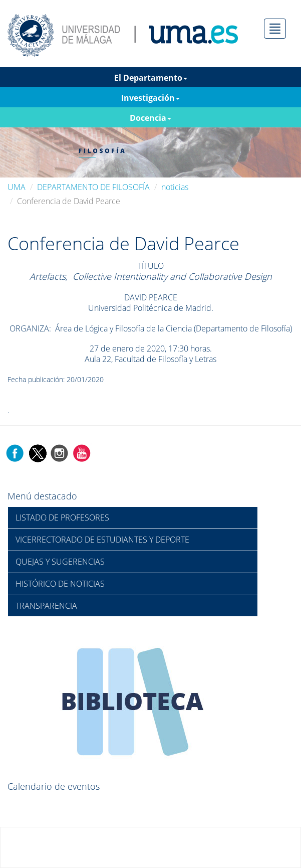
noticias (175, 187)
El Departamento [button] (151, 78)
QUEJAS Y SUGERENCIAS (60, 562)
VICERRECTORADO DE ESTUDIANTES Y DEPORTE (102, 540)
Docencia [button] (150, 118)
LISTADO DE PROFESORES (62, 517)
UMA (17, 187)
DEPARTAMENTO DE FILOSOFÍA (93, 187)
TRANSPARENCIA (46, 606)
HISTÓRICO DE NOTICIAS (60, 584)
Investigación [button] (150, 98)
